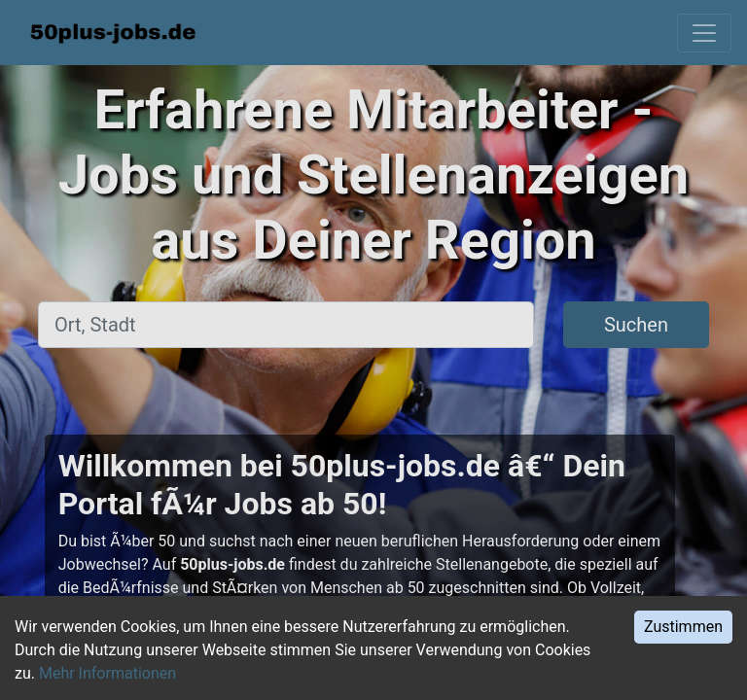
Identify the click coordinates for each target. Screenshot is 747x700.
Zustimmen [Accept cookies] (683, 627)
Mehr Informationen (107, 673)
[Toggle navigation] (704, 33)
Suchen (636, 325)
